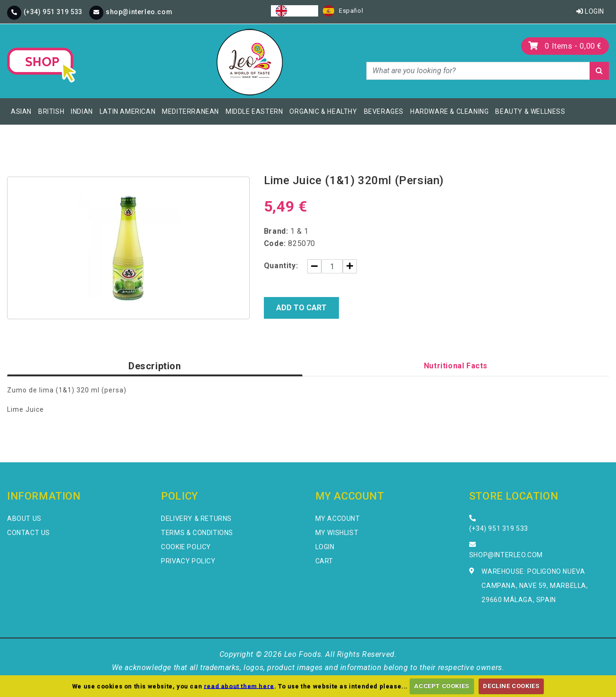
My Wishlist (337, 533)
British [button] (51, 111)
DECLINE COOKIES (511, 686)
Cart (324, 561)
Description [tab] (155, 366)
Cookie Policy (186, 547)
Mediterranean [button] (190, 111)
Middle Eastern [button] (254, 111)
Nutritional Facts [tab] (456, 366)
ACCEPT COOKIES (441, 686)
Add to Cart (301, 308)
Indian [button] (82, 111)
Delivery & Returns (196, 518)
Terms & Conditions (197, 533)
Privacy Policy (188, 561)
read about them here (239, 686)
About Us (24, 518)
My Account (338, 518)
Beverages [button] (384, 111)
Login (590, 11)
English (295, 11)
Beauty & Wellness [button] (530, 111)
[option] (343, 11)
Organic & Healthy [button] (323, 111)
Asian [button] (21, 111)
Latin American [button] (127, 111)
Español (343, 11)
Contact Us (29, 533)
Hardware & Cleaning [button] (449, 111)
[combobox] (295, 11)
